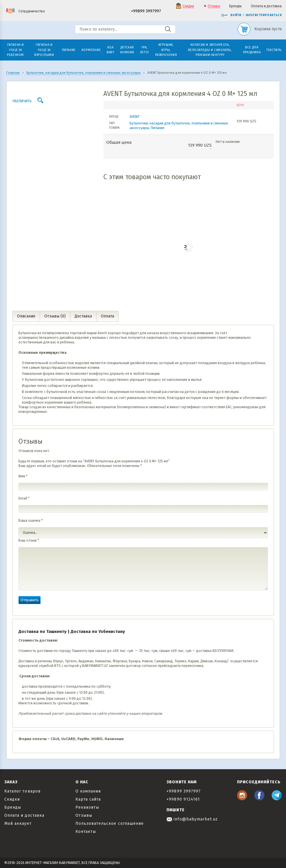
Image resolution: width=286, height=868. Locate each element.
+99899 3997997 (146, 11)
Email (24, 498)
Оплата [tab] (107, 316)
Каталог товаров (22, 791)
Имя (23, 476)
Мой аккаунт (18, 823)
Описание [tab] (26, 316)
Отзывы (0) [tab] (55, 316)
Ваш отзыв (29, 540)
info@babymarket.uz (192, 819)
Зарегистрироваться (264, 15)
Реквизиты (87, 807)
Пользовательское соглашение (110, 823)
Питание (158, 128)
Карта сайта (88, 799)
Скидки (188, 6)
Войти (231, 15)
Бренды (235, 6)
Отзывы (214, 6)
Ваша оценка (31, 520)
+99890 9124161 (183, 799)
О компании (88, 791)
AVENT (135, 117)
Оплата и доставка (266, 6)
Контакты (86, 832)
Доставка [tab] (83, 316)
